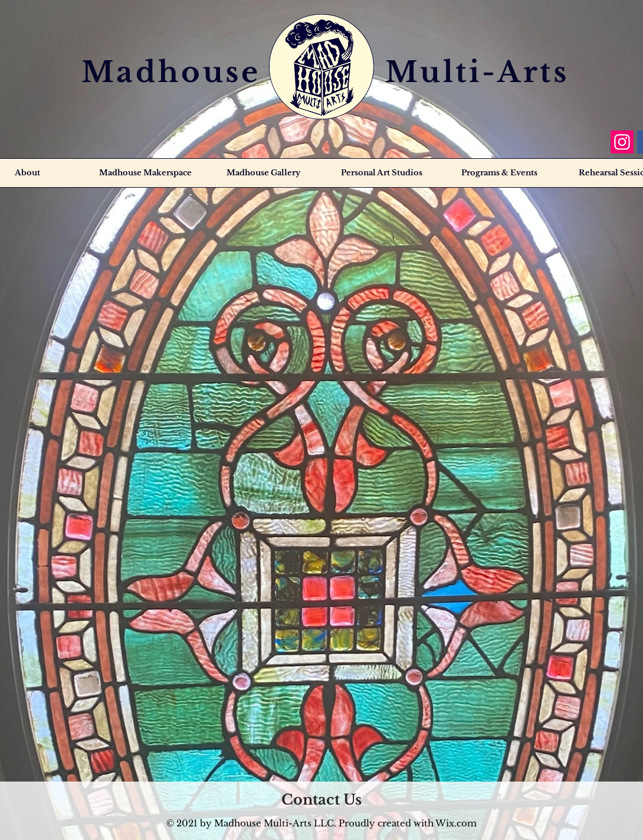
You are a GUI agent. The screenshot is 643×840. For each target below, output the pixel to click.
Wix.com (456, 823)
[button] (499, 173)
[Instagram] (622, 142)
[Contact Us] (321, 800)
